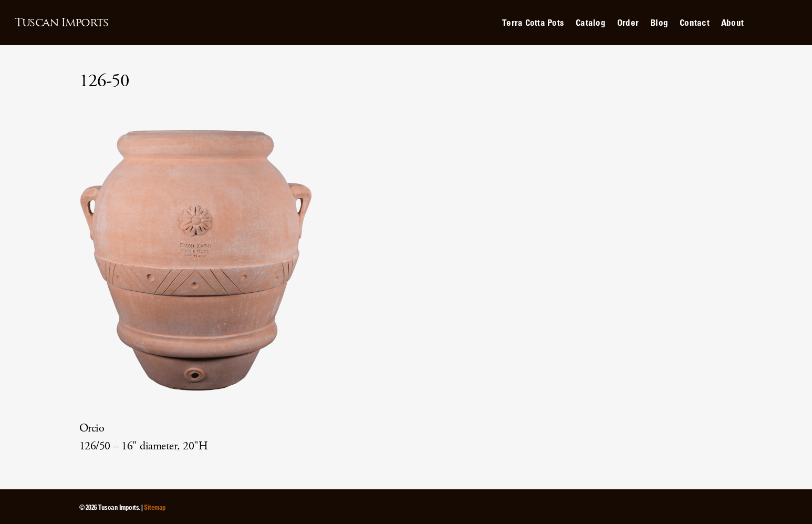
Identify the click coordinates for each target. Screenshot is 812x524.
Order (628, 22)
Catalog (591, 22)
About (732, 22)
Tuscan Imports (61, 23)
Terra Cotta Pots (533, 22)
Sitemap (155, 507)
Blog (659, 22)
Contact (695, 22)
